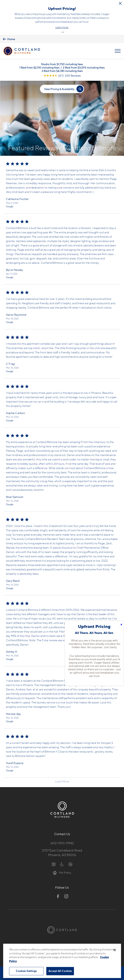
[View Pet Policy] (62, 872)
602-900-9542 (62, 843)
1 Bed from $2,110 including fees (39, 67)
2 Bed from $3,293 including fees (84, 67)
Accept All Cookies (60, 971)
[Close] (115, 950)
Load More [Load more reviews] (62, 781)
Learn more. (62, 27)
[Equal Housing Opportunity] (54, 864)
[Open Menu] (118, 51)
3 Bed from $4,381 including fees (62, 71)
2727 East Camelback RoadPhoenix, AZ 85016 (62, 853)
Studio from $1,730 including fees (62, 64)
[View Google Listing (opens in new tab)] (62, 76)
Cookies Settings (26, 971)
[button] (61, 32)
